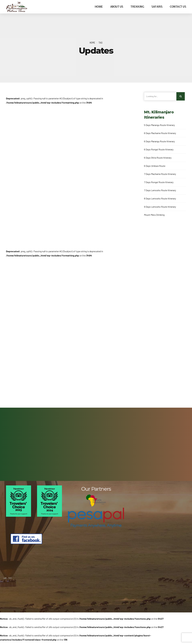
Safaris (157, 7)
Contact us (178, 7)
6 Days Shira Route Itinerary (158, 158)
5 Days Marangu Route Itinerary (159, 125)
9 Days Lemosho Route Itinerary (160, 207)
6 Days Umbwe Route (155, 166)
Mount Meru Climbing (154, 215)
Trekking (137, 7)
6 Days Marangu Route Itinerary (159, 141)
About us (117, 7)
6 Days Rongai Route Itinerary (159, 149)
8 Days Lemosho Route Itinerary (160, 198)
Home (99, 7)
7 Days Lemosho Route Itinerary (160, 190)
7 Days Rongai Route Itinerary (159, 182)
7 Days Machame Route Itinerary (160, 174)
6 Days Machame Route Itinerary (160, 133)
